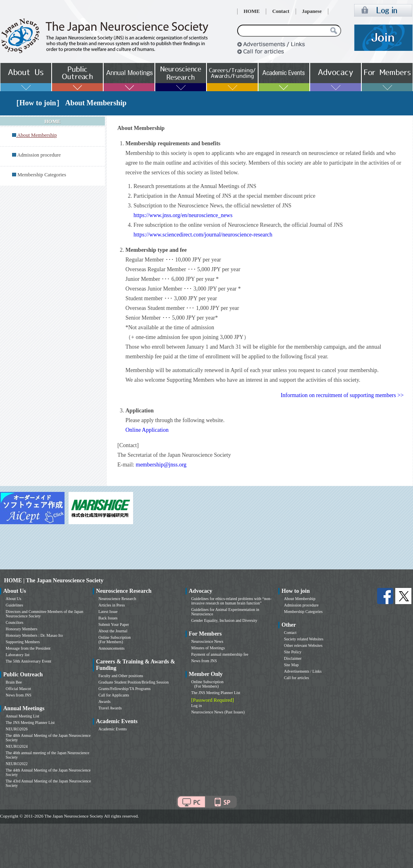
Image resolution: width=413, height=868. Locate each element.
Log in (196, 706)
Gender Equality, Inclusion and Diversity (224, 620)
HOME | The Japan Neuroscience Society (54, 580)
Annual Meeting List (22, 716)
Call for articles (296, 678)
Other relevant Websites (303, 645)
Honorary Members (22, 629)
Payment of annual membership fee (220, 654)
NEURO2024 (17, 746)
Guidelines (14, 605)
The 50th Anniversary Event (28, 661)
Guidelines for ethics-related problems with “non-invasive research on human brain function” (231, 601)
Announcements (112, 648)
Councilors (15, 622)
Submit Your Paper (114, 624)
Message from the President (28, 648)
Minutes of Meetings (208, 648)
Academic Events (113, 729)
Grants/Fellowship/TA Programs (124, 689)
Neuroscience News (207, 641)
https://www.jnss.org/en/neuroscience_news (183, 215)
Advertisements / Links (303, 671)
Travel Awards (110, 708)
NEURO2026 (17, 729)
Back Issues (108, 618)
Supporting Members (23, 642)
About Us (14, 599)
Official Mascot (18, 689)
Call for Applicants (114, 695)
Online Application (147, 430)
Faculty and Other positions (121, 676)
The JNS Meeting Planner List (30, 723)
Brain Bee (14, 682)
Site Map (291, 665)
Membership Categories (42, 175)
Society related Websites (304, 639)
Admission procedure (39, 155)
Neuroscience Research (117, 599)
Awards (104, 702)
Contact (281, 11)
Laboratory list (18, 655)
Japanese (312, 11)
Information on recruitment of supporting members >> (342, 395)
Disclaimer (293, 658)
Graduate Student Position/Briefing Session (133, 682)
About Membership (300, 599)
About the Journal (113, 631)
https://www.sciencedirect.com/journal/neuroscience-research (203, 235)
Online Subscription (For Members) (115, 640)
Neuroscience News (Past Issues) (218, 712)
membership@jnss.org (161, 465)
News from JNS (19, 695)
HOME (252, 11)
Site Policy (293, 652)
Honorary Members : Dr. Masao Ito (34, 635)
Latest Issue (108, 612)
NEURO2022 (17, 764)
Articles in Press (112, 605)
